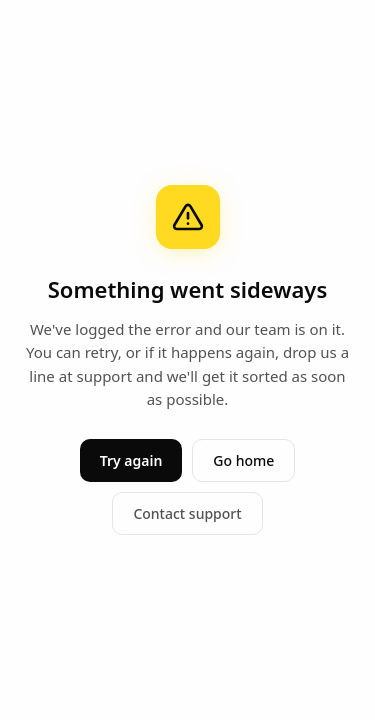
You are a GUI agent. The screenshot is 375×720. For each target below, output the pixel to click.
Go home (243, 460)
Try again (131, 460)
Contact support (187, 513)
